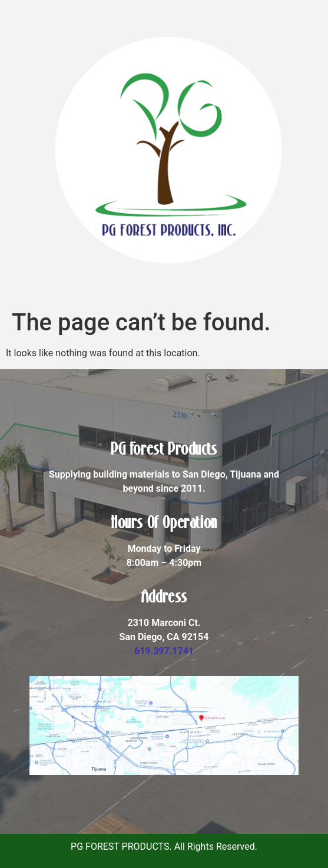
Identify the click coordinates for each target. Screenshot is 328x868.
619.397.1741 (164, 651)
